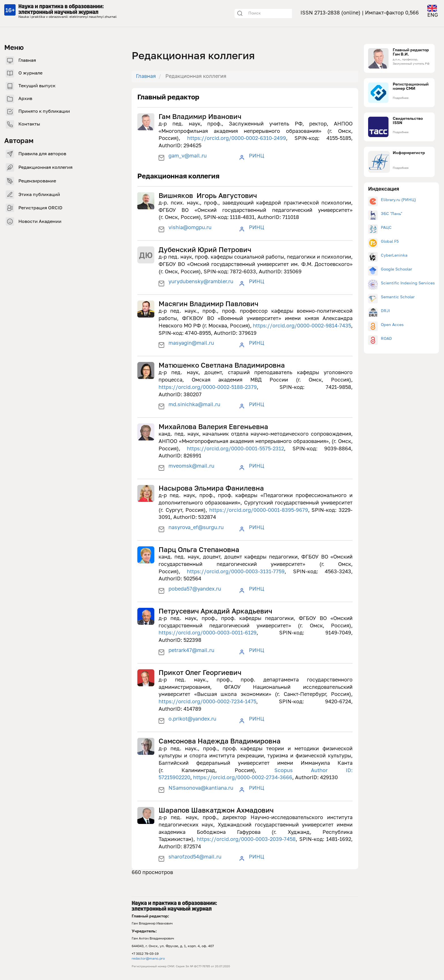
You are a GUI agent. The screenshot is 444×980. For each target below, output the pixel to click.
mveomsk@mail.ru (191, 466)
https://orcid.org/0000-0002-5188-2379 (208, 387)
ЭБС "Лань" (391, 214)
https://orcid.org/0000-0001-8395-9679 (259, 510)
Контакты (29, 124)
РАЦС (386, 228)
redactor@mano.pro (148, 959)
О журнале (30, 73)
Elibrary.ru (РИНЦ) (398, 200)
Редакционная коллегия (45, 168)
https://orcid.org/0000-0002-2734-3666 (243, 778)
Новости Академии (40, 222)
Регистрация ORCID (40, 208)
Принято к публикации (44, 112)
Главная (27, 61)
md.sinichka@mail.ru (194, 405)
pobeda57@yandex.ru (195, 589)
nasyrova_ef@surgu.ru (196, 528)
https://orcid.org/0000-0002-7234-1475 (207, 702)
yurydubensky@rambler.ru (201, 282)
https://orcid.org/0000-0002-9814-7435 (302, 326)
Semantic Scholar (398, 297)
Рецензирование (37, 181)
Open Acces (392, 325)
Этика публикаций (39, 195)
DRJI (385, 311)
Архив (25, 99)
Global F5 (390, 242)
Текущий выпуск (37, 86)
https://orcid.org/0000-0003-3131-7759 (236, 572)
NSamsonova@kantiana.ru (201, 788)
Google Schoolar (396, 269)
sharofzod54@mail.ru (195, 857)
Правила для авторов (42, 154)
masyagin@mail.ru (191, 343)
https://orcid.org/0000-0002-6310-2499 (237, 139)
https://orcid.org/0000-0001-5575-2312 (235, 449)
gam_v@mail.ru (188, 156)
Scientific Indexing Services (408, 283)
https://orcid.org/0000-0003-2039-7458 (246, 840)
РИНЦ (257, 156)
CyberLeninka (394, 255)
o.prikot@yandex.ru (192, 719)
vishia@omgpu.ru (190, 228)
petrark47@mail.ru (191, 651)
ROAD (386, 339)
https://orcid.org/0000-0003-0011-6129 (208, 633)
